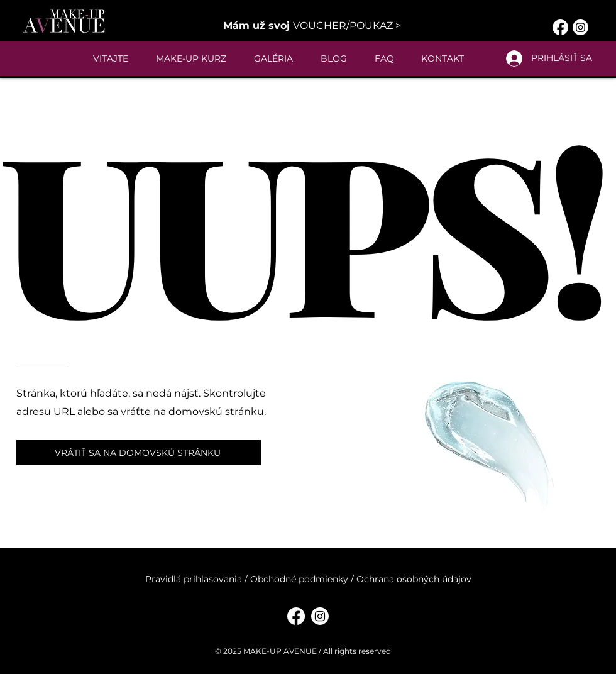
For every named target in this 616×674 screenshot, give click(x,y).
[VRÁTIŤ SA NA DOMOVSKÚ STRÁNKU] (139, 453)
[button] (312, 25)
